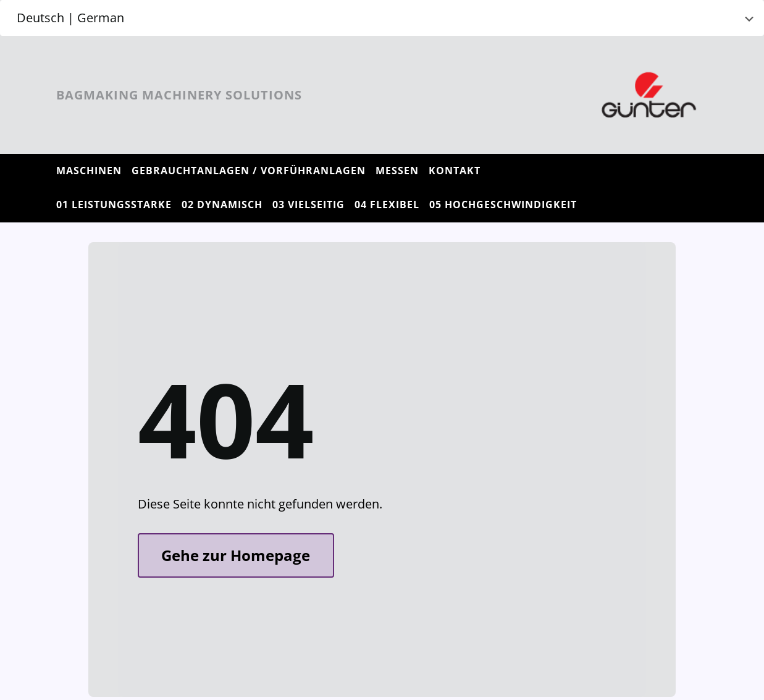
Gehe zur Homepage (236, 555)
